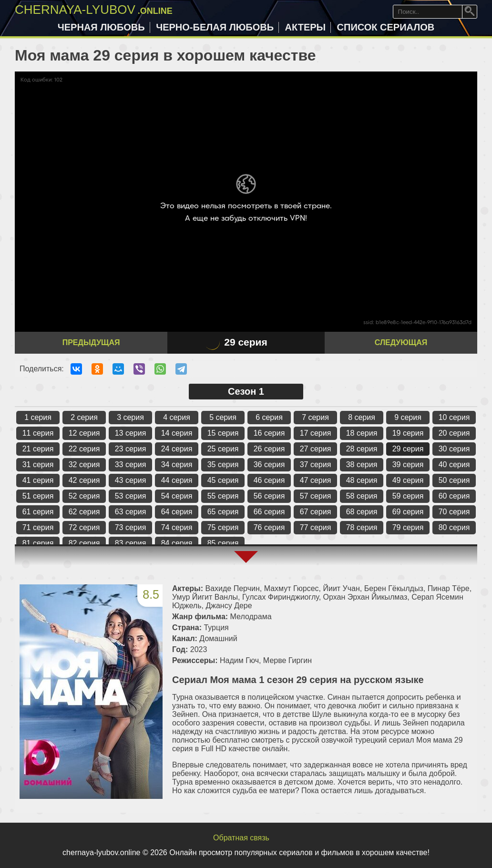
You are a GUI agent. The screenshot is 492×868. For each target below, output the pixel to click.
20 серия (454, 433)
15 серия (223, 433)
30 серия (454, 449)
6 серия (269, 417)
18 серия (362, 433)
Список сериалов (386, 27)
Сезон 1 (246, 391)
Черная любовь (101, 27)
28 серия (362, 449)
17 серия (316, 433)
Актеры (306, 27)
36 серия (269, 465)
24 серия (177, 449)
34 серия (177, 465)
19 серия (408, 433)
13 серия (131, 433)
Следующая (401, 342)
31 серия (38, 465)
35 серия (223, 465)
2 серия (84, 417)
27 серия (316, 449)
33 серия (131, 465)
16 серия (269, 433)
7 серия (315, 417)
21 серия (38, 449)
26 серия (269, 449)
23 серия (131, 449)
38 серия (362, 465)
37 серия (316, 465)
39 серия (408, 465)
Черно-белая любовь (215, 27)
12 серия (84, 433)
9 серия (408, 417)
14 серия (177, 433)
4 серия (177, 417)
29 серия (408, 449)
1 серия (38, 417)
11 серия (38, 433)
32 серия (84, 465)
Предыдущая (91, 342)
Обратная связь (241, 838)
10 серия (454, 417)
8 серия (362, 417)
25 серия (223, 449)
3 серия (130, 417)
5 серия (223, 417)
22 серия (84, 449)
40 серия (454, 465)
